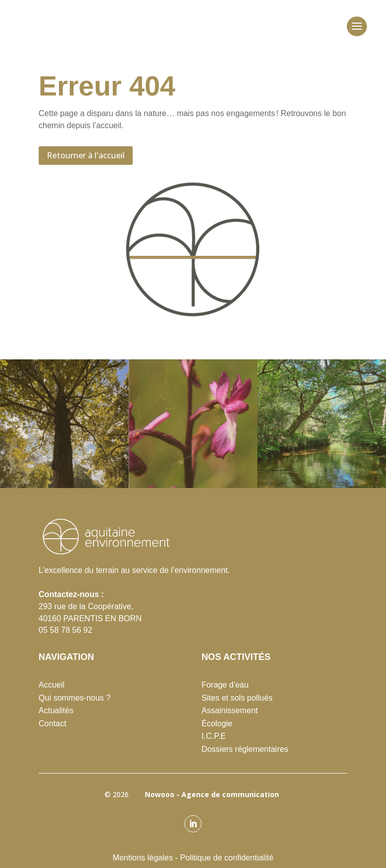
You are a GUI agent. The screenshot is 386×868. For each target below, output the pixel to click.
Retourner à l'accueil (86, 155)
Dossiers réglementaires (245, 749)
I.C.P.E (214, 736)
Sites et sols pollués (237, 698)
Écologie (217, 724)
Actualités (56, 710)
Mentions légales (143, 858)
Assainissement (230, 710)
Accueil (52, 685)
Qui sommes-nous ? (75, 698)
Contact (53, 724)
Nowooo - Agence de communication (210, 794)
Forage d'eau (225, 685)
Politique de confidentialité (227, 858)
